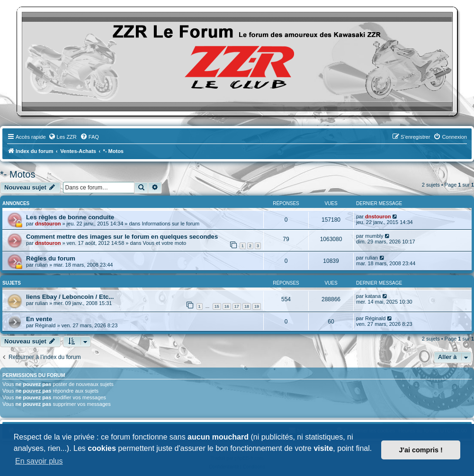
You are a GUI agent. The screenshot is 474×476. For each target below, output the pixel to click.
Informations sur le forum (170, 224)
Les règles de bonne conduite (70, 217)
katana (373, 296)
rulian (41, 265)
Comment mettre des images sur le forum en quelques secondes (122, 237)
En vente (39, 319)
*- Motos (18, 174)
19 (257, 306)
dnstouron (48, 224)
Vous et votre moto (164, 243)
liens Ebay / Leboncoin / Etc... (70, 297)
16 (227, 306)
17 (237, 306)
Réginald (45, 325)
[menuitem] (63, 137)
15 (217, 306)
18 (247, 306)
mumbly (374, 236)
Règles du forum (51, 258)
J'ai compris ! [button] (421, 450)
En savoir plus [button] (39, 461)
